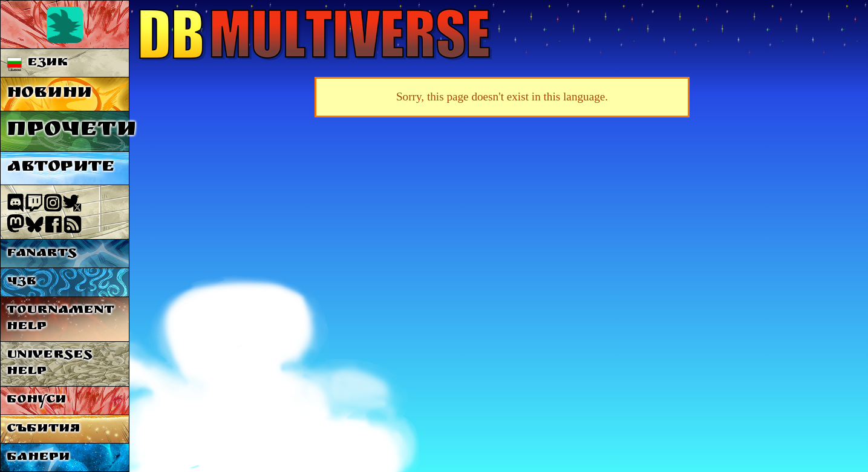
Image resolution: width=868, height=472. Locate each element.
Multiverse (315, 34)
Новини (49, 94)
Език (38, 63)
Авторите (61, 168)
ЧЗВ (21, 282)
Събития (43, 429)
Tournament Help (60, 319)
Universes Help (50, 364)
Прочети (68, 131)
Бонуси (37, 400)
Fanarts (42, 254)
